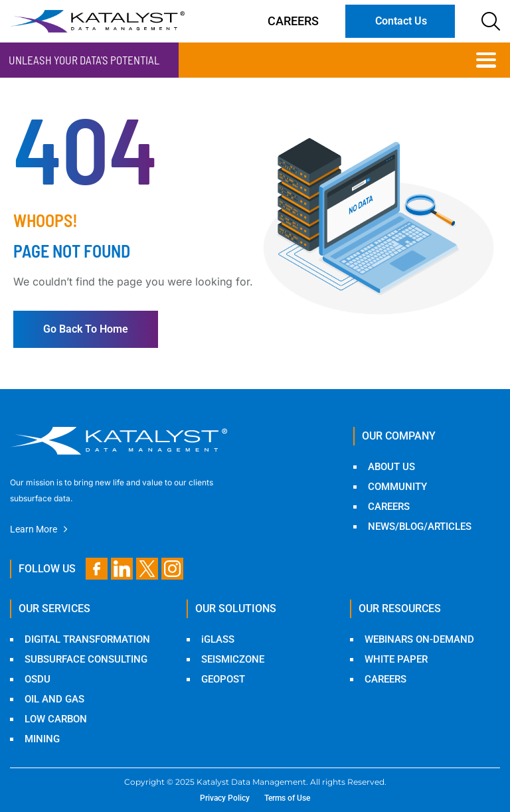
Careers (293, 21)
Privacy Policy (225, 798)
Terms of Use (287, 798)
